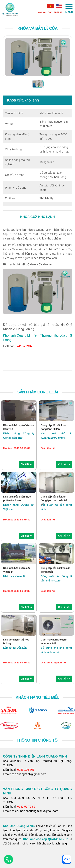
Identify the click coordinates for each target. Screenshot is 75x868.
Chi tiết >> (26, 464)
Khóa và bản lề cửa (37, 28)
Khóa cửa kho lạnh (23, 100)
